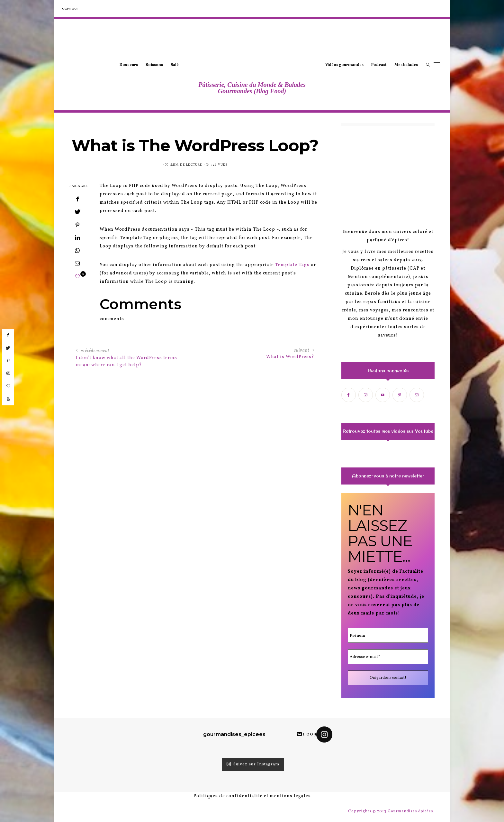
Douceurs (129, 65)
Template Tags (292, 265)
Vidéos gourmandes (344, 65)
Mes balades (406, 65)
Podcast (379, 65)
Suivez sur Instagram (253, 764)
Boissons (154, 65)
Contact (70, 9)
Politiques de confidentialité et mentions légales (252, 796)
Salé (175, 65)
